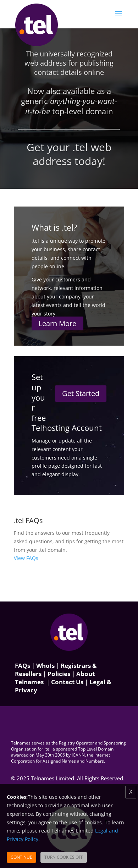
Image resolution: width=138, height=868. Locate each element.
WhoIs (45, 666)
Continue (21, 857)
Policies (59, 674)
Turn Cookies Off (64, 857)
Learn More (57, 323)
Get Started (81, 393)
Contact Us (67, 682)
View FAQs (26, 558)
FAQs (23, 666)
